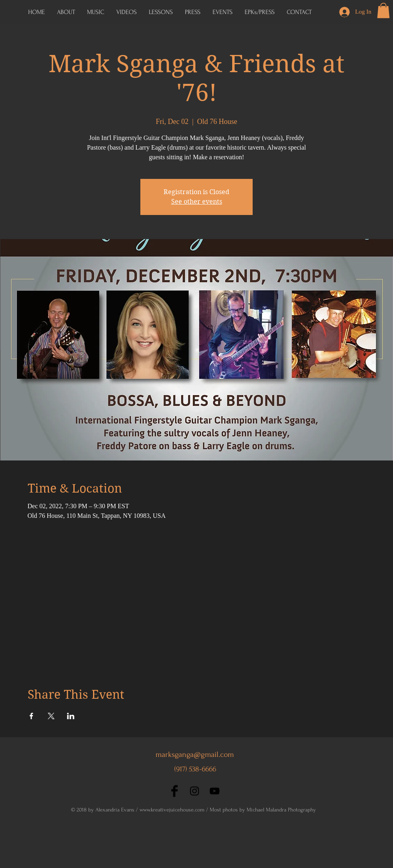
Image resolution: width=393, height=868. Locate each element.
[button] (260, 12)
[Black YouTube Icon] (215, 791)
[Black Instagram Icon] (194, 791)
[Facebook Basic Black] (174, 791)
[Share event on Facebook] (31, 716)
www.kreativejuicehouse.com (172, 810)
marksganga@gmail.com (195, 754)
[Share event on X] (51, 716)
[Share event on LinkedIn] (71, 716)
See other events (197, 202)
